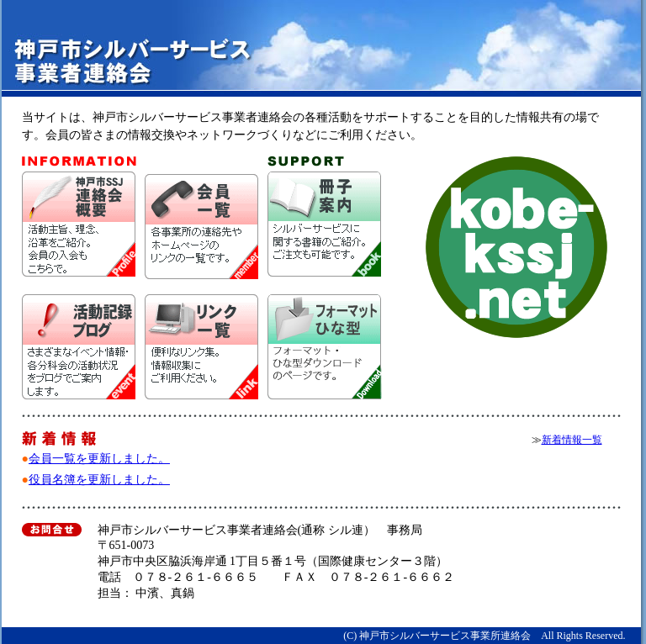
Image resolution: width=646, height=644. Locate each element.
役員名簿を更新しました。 (99, 480)
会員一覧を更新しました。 (99, 459)
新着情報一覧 (572, 440)
